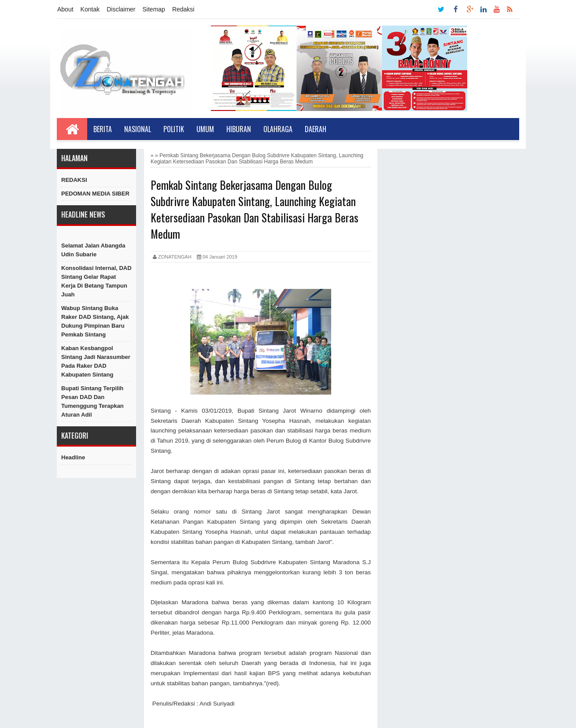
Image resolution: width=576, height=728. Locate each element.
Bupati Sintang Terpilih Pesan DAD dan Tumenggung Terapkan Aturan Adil (92, 401)
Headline (73, 457)
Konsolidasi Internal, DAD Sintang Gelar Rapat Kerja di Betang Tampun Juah (96, 281)
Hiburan (239, 129)
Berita (103, 129)
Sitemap (154, 9)
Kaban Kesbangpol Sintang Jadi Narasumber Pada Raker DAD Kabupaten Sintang (96, 361)
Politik (174, 129)
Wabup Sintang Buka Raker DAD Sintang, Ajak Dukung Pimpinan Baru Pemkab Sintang (95, 321)
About (65, 9)
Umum (205, 129)
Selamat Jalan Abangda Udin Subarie (93, 250)
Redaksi (183, 9)
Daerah (316, 129)
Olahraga (278, 129)
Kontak (90, 9)
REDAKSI (74, 180)
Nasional (138, 129)
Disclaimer (121, 9)
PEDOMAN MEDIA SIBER (95, 194)
